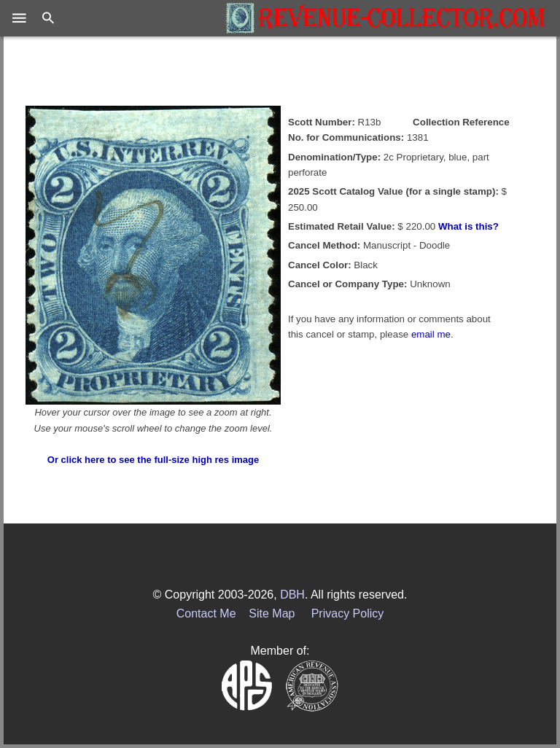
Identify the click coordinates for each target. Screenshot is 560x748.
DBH (292, 595)
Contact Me (206, 613)
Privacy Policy (348, 613)
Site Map (272, 613)
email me (431, 334)
